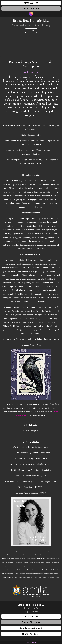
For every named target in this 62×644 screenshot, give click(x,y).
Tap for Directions (31, 8)
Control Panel (31, 642)
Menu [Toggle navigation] (31, 31)
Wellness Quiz (31, 72)
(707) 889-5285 (31, 3)
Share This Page (30, 634)
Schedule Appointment (31, 628)
